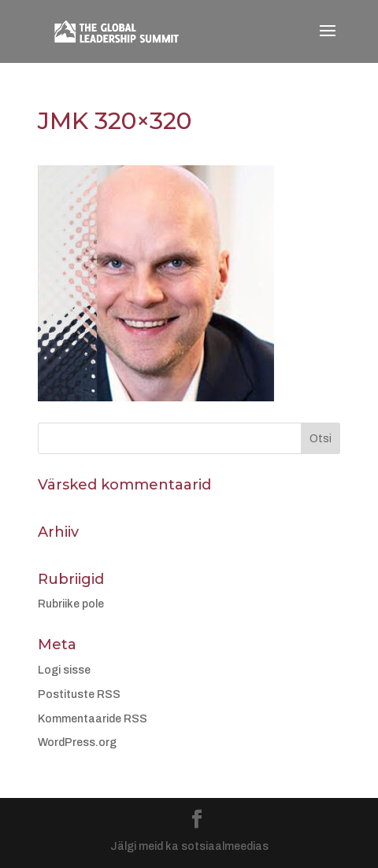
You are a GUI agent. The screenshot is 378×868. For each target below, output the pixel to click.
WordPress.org (77, 742)
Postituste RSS (79, 694)
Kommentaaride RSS (93, 719)
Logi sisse (64, 670)
